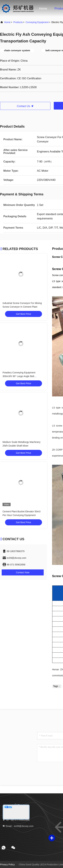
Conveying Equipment (37, 22)
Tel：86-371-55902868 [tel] (16, 820)
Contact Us (25, 106)
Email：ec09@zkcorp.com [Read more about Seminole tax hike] (18, 826)
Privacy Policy (7, 864)
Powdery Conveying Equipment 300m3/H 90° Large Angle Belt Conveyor (19, 376)
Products (18, 22)
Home (43, 9)
